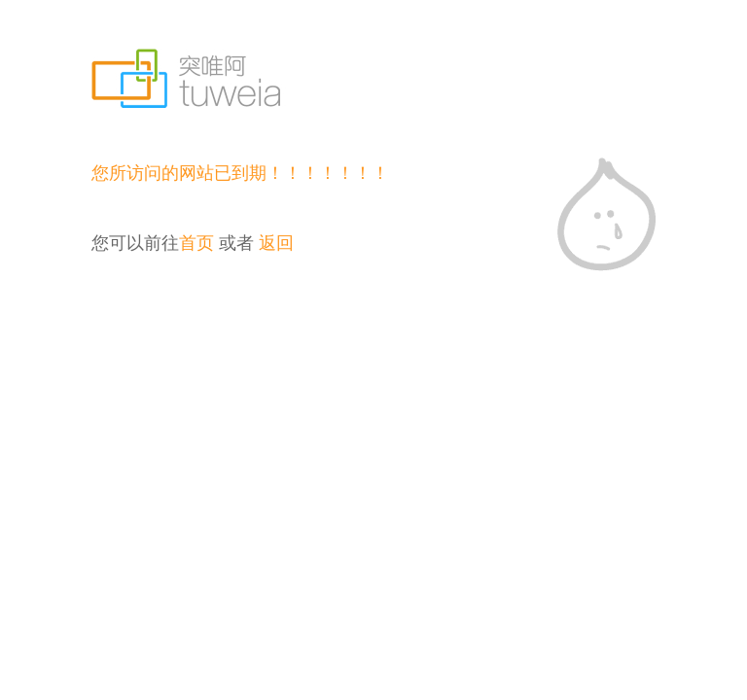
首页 (196, 243)
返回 (276, 243)
